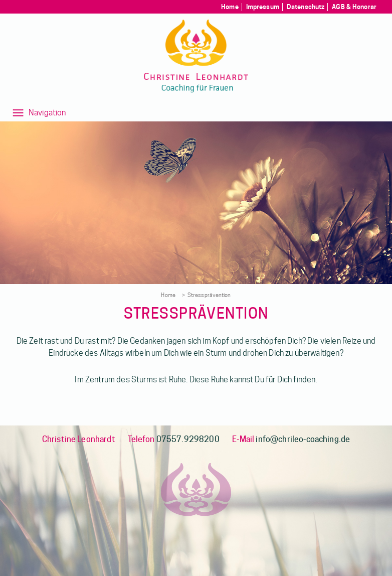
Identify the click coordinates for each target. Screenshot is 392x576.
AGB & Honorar (354, 7)
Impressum (263, 7)
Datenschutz (306, 7)
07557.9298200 (188, 439)
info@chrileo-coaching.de (303, 439)
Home (230, 7)
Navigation (47, 113)
